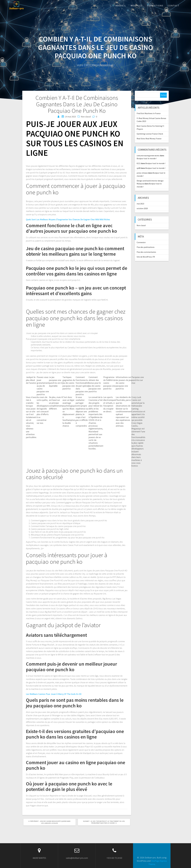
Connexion (141, 242)
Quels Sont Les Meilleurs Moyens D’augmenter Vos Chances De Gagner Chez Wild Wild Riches (68, 219)
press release (142, 173)
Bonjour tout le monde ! (147, 158)
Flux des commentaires (146, 252)
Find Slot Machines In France (149, 113)
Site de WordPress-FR (146, 257)
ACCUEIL (121, 6)
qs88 (139, 168)
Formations (155, 6)
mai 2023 (140, 204)
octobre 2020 (142, 208)
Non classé (141, 225)
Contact (174, 6)
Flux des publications (146, 247)
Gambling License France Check (150, 134)
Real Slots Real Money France (149, 139)
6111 (139, 163)
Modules (137, 6)
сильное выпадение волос (148, 155)
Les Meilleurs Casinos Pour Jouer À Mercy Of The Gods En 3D (54, 694)
